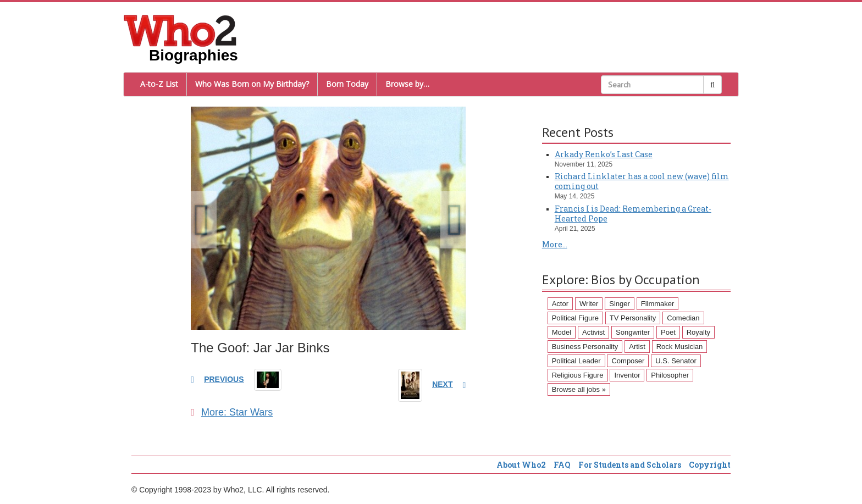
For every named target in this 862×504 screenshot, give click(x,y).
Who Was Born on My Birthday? (252, 84)
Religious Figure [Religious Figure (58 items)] (578, 375)
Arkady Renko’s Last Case (604, 154)
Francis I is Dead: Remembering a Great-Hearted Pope (633, 214)
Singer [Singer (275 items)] (620, 304)
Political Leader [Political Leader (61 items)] (576, 361)
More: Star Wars (232, 412)
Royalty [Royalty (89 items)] (698, 332)
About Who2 (521, 465)
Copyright (710, 465)
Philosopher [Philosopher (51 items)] (670, 375)
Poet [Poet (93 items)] (668, 332)
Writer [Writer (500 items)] (589, 304)
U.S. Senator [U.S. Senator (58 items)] (676, 361)
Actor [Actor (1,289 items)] (560, 304)
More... (555, 244)
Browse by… (407, 84)
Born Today (347, 84)
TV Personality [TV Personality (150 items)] (633, 318)
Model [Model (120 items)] (562, 332)
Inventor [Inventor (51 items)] (627, 375)
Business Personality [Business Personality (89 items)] (585, 347)
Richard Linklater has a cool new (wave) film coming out (642, 181)
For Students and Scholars (630, 465)
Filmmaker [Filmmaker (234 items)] (658, 304)
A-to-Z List (159, 84)
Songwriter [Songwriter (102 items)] (633, 332)
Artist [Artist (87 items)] (637, 347)
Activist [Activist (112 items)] (593, 332)
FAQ (562, 465)
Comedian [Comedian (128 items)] (683, 318)
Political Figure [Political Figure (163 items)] (575, 318)
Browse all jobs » (579, 389)
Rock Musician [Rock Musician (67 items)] (680, 347)
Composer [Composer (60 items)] (628, 361)
